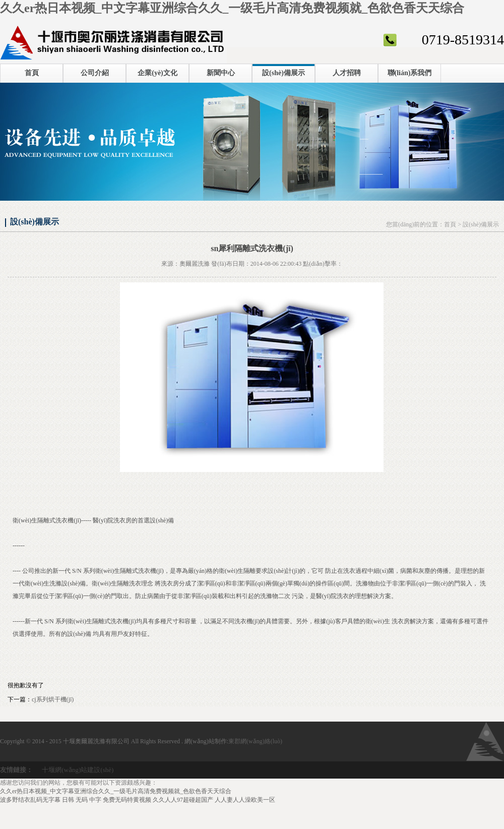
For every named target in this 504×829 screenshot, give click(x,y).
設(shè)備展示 (283, 73)
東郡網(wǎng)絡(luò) (255, 741)
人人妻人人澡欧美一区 (245, 800)
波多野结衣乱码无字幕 (30, 800)
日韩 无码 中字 (82, 800)
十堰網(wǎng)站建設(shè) (78, 770)
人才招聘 (347, 73)
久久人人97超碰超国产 (183, 800)
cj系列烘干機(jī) (53, 699)
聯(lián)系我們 (410, 73)
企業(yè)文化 (157, 73)
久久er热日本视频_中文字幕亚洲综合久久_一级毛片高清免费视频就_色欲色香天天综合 (232, 8)
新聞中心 (221, 73)
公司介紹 (95, 73)
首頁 (32, 73)
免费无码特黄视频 (127, 800)
